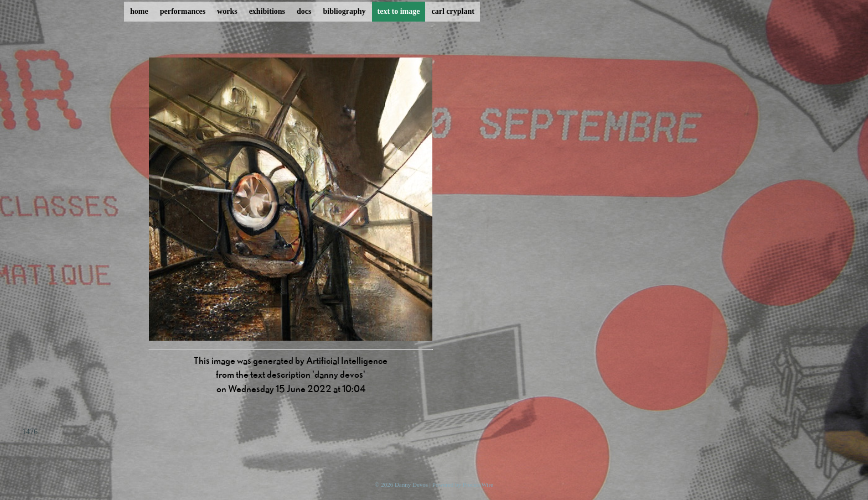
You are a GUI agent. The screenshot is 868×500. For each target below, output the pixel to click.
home (139, 11)
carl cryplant (453, 11)
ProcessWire (478, 485)
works (227, 11)
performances (183, 11)
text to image (399, 11)
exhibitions (267, 11)
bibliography (344, 11)
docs (304, 11)
